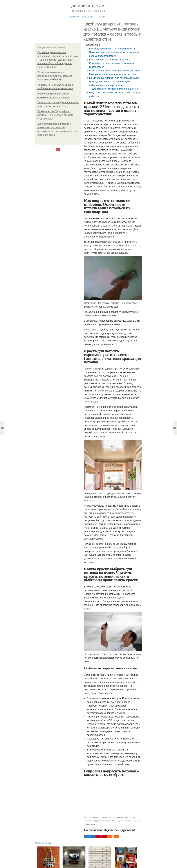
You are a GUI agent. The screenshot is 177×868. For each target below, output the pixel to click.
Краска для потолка (103, 821)
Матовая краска (118, 821)
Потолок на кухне (91, 825)
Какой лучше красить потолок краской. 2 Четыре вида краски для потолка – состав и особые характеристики (114, 52)
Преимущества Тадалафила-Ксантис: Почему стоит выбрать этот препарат (55, 115)
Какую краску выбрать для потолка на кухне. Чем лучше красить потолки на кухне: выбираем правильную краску (114, 82)
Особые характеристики (118, 817)
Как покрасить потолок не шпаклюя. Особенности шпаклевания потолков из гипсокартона (112, 63)
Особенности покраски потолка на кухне (115, 89)
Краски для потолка (100, 817)
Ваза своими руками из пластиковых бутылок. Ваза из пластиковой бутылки (55, 76)
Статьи (100, 16)
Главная (73, 16)
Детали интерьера (89, 6)
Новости (87, 16)
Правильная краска (132, 821)
